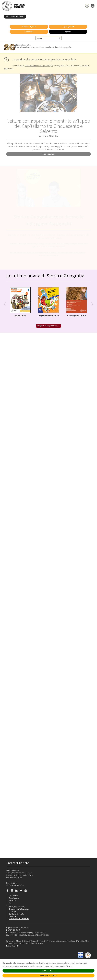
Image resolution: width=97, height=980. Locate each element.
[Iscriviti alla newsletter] (26, 890)
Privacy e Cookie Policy (17, 905)
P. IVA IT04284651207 (13, 929)
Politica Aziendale (12, 944)
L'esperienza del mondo (48, 314)
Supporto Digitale (29, 25)
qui (86, 963)
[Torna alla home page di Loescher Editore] (13, 6)
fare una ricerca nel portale (39, 64)
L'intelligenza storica (77, 314)
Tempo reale (20, 314)
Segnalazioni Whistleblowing (19, 908)
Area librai (12, 899)
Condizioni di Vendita (16, 912)
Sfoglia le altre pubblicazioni (48, 324)
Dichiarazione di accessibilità (19, 917)
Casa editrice (13, 894)
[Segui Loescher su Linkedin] (17, 890)
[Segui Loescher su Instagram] (13, 890)
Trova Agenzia (14, 896)
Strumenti (29, 30)
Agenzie (68, 30)
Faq (10, 901)
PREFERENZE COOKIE (49, 976)
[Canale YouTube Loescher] (22, 890)
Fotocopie (13, 915)
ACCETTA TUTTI (48, 970)
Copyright (12, 910)
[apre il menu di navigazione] (93, 6)
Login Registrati (68, 25)
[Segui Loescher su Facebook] (9, 890)
